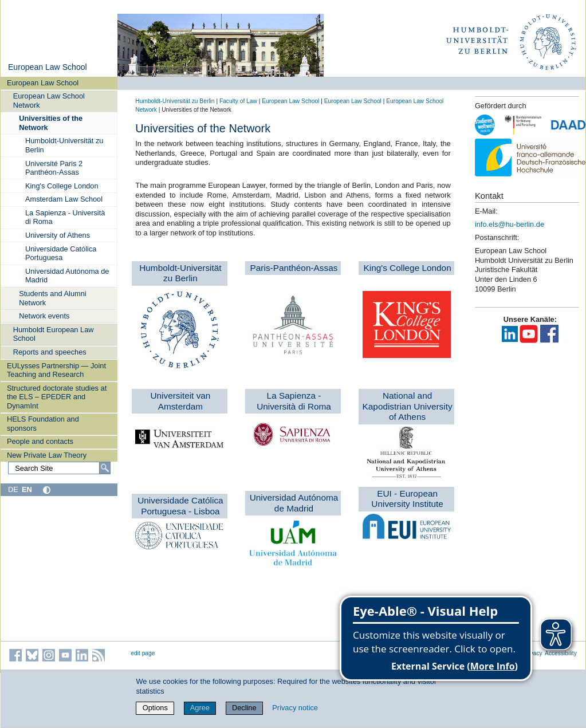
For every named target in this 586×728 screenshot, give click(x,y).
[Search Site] (59, 468)
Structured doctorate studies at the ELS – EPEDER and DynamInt (57, 397)
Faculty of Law (238, 101)
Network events (44, 316)
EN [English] (27, 489)
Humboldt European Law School (54, 334)
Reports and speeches (50, 352)
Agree (200, 708)
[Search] (105, 468)
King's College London (62, 186)
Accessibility (561, 653)
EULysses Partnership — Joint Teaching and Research (56, 370)
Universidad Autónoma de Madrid (67, 276)
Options (155, 708)
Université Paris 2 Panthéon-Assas (54, 168)
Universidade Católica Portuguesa (61, 253)
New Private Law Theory (47, 455)
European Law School (48, 67)
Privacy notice (295, 708)
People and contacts (40, 441)
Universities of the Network (51, 123)
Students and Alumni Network (52, 298)
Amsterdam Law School (64, 199)
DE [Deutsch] (13, 489)
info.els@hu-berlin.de (510, 224)
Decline (244, 708)
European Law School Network (49, 100)
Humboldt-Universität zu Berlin (64, 145)
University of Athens (58, 235)
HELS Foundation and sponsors (43, 423)
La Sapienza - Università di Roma (65, 217)
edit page (143, 653)
